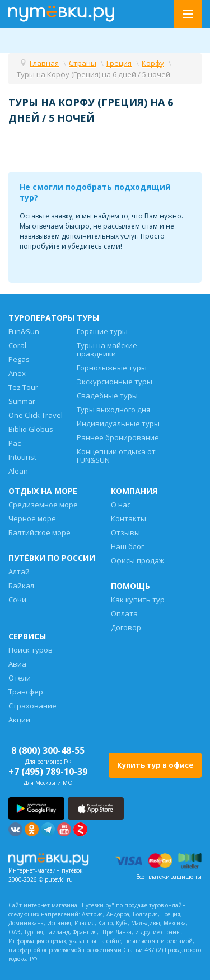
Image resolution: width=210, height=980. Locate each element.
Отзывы (125, 532)
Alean (18, 471)
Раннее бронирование (118, 437)
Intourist (22, 457)
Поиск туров (31, 650)
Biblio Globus (31, 429)
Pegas (19, 359)
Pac (15, 443)
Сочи (17, 600)
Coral (17, 345)
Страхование (32, 706)
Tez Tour (23, 387)
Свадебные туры (107, 396)
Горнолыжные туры (112, 368)
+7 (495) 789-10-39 (48, 772)
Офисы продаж (137, 560)
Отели (20, 678)
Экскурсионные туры (115, 382)
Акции (19, 720)
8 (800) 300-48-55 (48, 750)
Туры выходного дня (113, 410)
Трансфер (26, 692)
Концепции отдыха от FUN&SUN (116, 456)
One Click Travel (36, 415)
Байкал (21, 586)
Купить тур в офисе (155, 765)
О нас (121, 505)
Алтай (19, 572)
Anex (17, 373)
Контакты (129, 518)
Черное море (32, 518)
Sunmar (22, 401)
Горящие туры (102, 331)
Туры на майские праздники (107, 349)
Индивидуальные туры (118, 424)
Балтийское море (39, 532)
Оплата (124, 613)
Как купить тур (138, 600)
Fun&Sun (24, 331)
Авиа (17, 664)
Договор (126, 627)
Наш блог (127, 546)
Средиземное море (43, 505)
